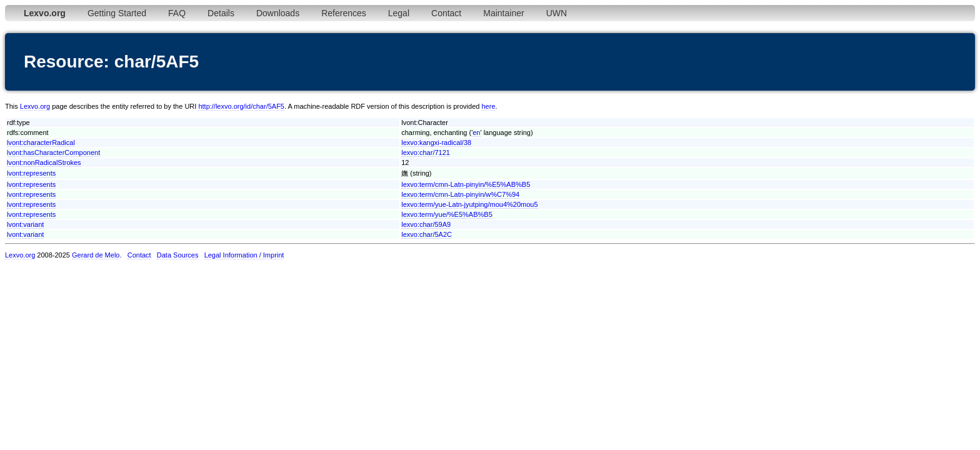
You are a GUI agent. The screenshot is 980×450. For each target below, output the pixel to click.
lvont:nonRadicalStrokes (44, 162)
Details (221, 13)
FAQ (177, 13)
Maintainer (503, 13)
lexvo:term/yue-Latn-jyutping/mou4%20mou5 (469, 204)
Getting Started (117, 13)
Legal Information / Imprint (244, 255)
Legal (399, 13)
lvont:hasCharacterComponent (53, 152)
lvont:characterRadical (41, 142)
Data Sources (178, 255)
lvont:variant (25, 224)
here (488, 106)
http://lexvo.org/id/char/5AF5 (241, 106)
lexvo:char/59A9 (426, 224)
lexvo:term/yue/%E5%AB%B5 (447, 214)
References (344, 13)
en (476, 132)
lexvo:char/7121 (426, 152)
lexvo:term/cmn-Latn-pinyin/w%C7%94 (460, 194)
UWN (557, 13)
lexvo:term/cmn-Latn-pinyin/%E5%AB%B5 (466, 184)
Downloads (278, 13)
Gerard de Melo (96, 255)
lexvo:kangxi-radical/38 (436, 142)
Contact (446, 13)
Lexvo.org (35, 106)
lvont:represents (31, 173)
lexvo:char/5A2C (427, 234)
